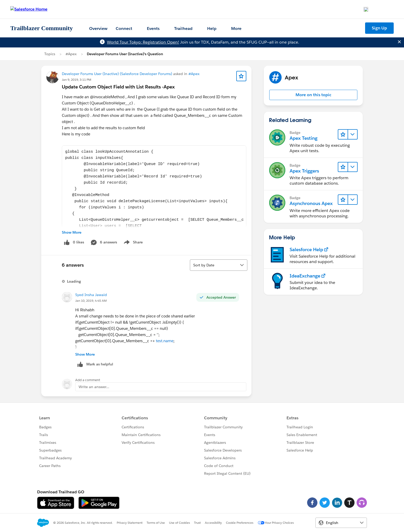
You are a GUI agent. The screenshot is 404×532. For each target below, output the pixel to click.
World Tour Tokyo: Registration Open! (143, 42)
